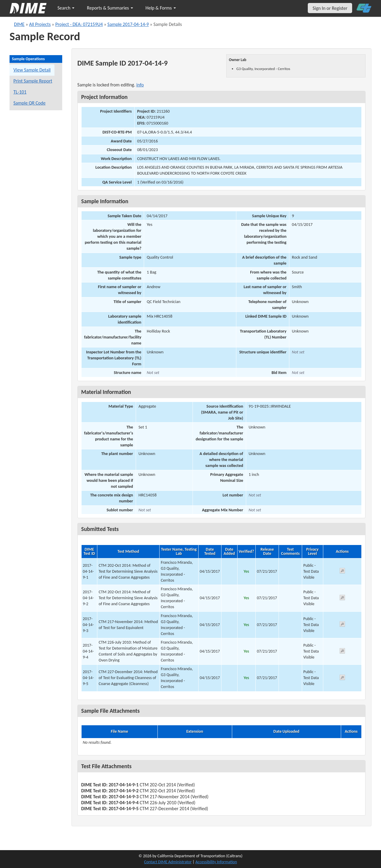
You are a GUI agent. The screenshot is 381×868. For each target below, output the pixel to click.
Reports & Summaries (110, 8)
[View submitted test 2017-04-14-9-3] (342, 625)
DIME (19, 24)
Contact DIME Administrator (168, 862)
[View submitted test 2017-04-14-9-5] (342, 678)
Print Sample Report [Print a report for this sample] (33, 81)
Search (66, 8)
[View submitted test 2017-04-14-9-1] (342, 572)
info (140, 85)
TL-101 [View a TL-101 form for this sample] (20, 92)
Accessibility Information (216, 862)
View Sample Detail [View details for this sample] (32, 70)
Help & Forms (161, 8)
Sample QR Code (29, 103)
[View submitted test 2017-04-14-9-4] (342, 652)
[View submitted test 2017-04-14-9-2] (342, 598)
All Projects (40, 24)
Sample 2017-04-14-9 (128, 24)
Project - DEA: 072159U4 (79, 24)
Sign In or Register (330, 8)
